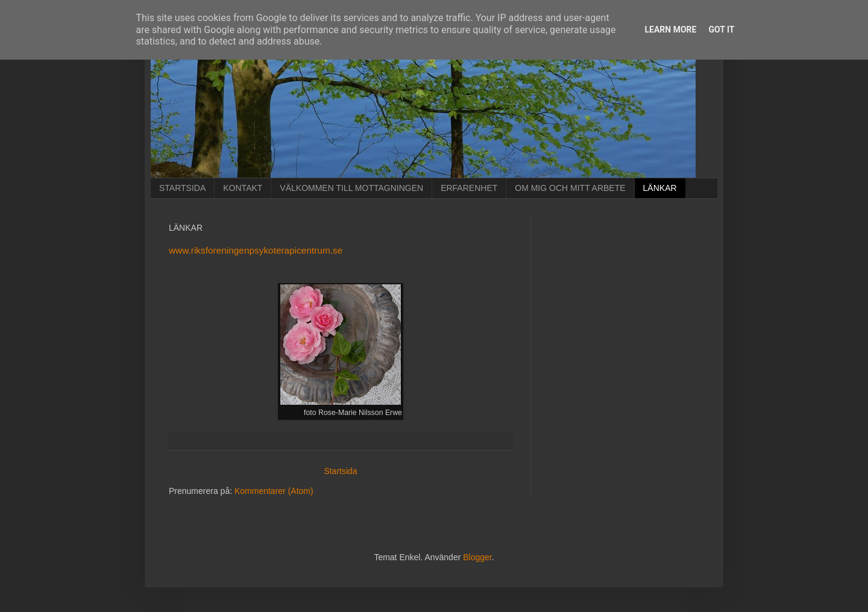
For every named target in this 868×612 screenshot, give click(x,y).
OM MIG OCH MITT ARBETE (570, 188)
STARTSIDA (182, 188)
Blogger (477, 557)
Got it (721, 30)
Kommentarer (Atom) (274, 491)
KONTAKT (243, 188)
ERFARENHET (469, 188)
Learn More (670, 30)
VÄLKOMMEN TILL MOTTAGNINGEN (351, 188)
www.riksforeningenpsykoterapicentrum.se (256, 250)
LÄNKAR (660, 188)
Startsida (340, 471)
